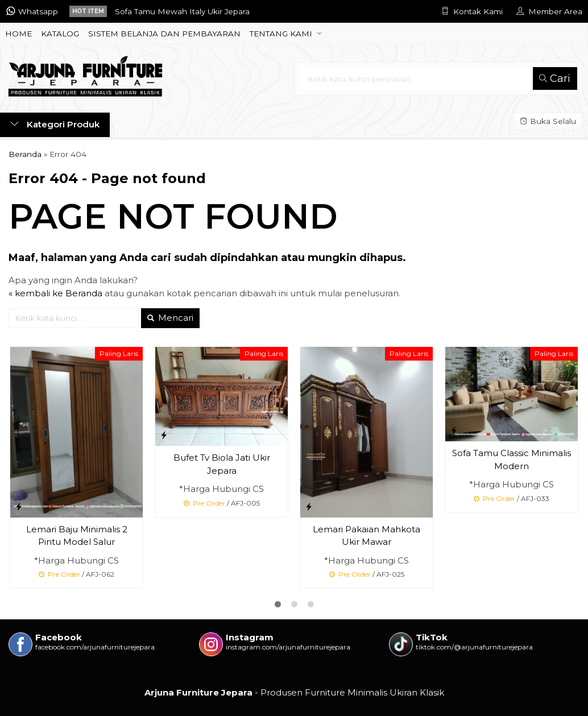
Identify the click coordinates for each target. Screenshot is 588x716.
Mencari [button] (170, 318)
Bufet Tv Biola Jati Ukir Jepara (222, 464)
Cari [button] (555, 78)
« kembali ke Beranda (55, 293)
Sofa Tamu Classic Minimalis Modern (512, 460)
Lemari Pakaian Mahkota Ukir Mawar (367, 536)
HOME (18, 34)
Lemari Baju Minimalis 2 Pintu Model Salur (77, 536)
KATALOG (60, 34)
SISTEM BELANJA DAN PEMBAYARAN (164, 34)
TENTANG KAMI (281, 34)
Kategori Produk (55, 124)
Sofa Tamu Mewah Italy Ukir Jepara (182, 11)
